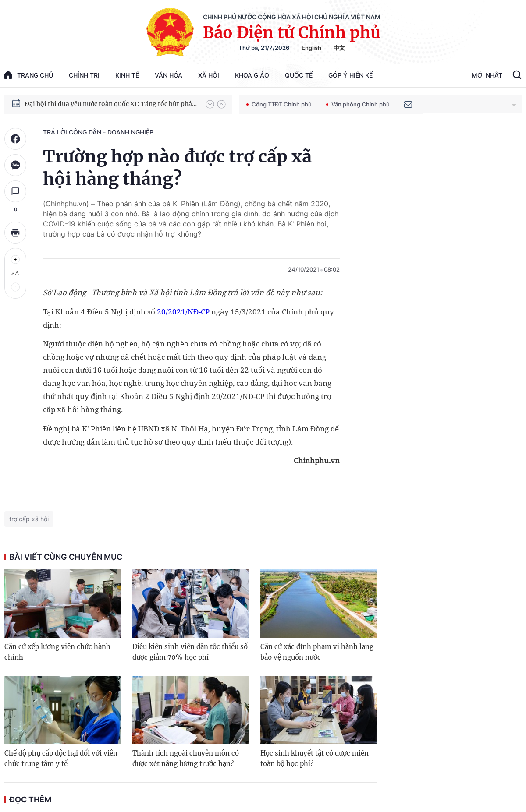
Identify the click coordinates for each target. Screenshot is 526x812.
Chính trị (84, 75)
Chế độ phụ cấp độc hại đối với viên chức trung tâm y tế (61, 758)
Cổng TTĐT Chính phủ (279, 104)
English (311, 48)
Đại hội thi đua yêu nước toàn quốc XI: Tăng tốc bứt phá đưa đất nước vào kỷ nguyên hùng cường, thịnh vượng (111, 104)
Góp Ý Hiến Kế (350, 75)
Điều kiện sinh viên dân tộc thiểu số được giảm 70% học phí (190, 652)
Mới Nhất (487, 75)
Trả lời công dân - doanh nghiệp (98, 132)
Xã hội (209, 75)
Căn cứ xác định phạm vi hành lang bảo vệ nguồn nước (317, 652)
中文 (339, 48)
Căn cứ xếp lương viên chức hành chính (57, 652)
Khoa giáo (252, 75)
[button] (210, 104)
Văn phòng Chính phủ (358, 104)
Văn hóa (169, 75)
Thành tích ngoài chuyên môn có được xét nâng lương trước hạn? (186, 758)
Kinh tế (127, 75)
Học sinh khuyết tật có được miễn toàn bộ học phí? (315, 758)
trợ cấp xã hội (29, 519)
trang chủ (29, 75)
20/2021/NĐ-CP (183, 312)
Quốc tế (299, 75)
